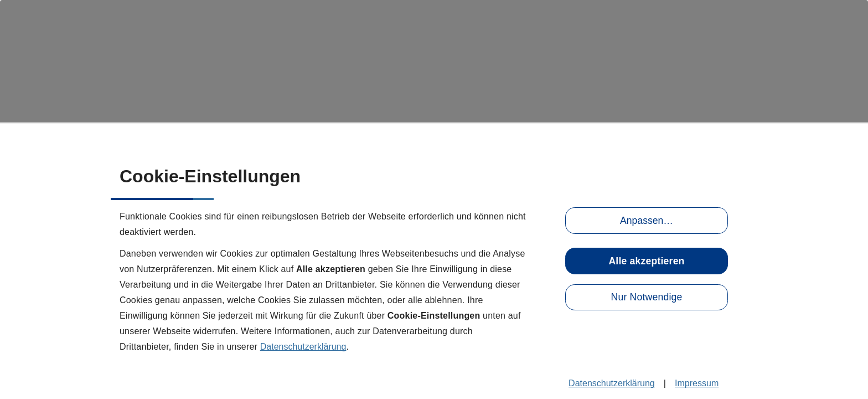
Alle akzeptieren (646, 261)
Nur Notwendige (647, 297)
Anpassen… (647, 221)
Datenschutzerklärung (303, 347)
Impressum (697, 383)
